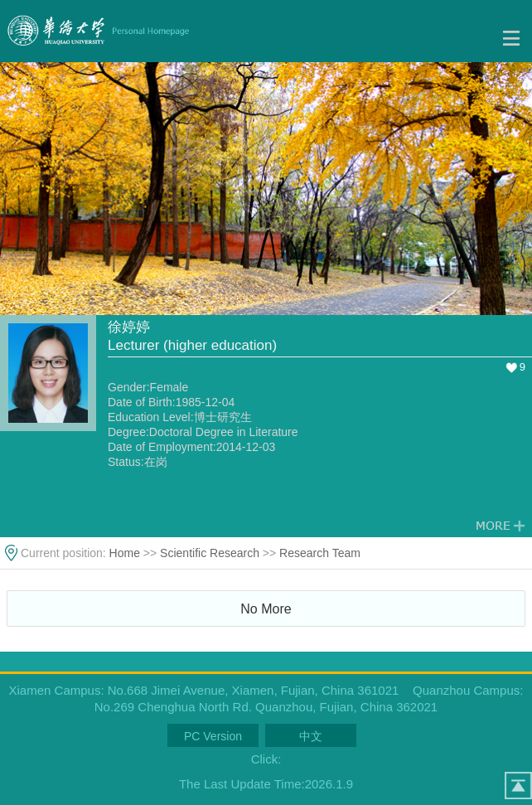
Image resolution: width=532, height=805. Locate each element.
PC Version (213, 736)
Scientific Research (210, 553)
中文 (311, 736)
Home (125, 553)
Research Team (320, 553)
